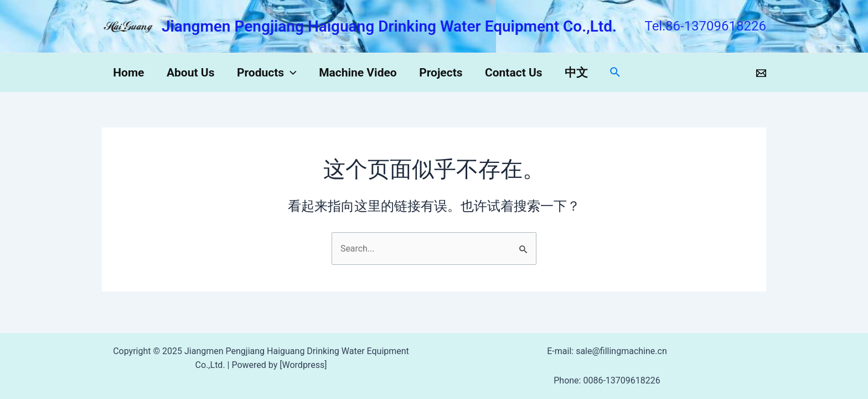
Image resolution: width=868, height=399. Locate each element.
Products (269, 73)
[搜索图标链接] (622, 73)
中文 (582, 73)
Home (129, 73)
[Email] (761, 73)
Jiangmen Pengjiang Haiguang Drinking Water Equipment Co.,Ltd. (389, 26)
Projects (445, 73)
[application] (293, 73)
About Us (192, 73)
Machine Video (361, 73)
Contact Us (518, 73)
